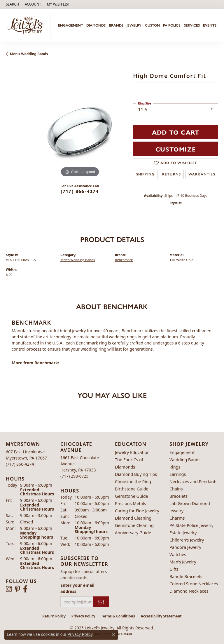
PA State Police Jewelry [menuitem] (191, 525)
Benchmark (124, 260)
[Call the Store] (20, 464)
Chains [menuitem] (176, 489)
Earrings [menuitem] (178, 474)
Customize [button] (176, 149)
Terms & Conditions (118, 616)
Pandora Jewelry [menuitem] (185, 547)
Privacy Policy (83, 616)
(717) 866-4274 (80, 191)
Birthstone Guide (132, 489)
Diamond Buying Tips (136, 474)
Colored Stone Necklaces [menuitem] (194, 584)
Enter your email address (77, 588)
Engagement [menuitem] (182, 452)
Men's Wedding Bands (29, 54)
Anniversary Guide (133, 533)
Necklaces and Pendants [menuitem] (193, 482)
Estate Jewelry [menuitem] (183, 533)
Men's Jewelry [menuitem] (183, 562)
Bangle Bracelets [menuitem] (186, 576)
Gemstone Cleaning (134, 525)
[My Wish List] (58, 4)
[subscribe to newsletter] (101, 602)
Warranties (202, 174)
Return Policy (54, 616)
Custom (152, 25)
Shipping (146, 174)
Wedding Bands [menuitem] (185, 460)
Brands (116, 25)
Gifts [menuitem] (174, 569)
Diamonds (96, 25)
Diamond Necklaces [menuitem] (189, 591)
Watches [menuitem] (178, 555)
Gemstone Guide (132, 496)
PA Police (172, 25)
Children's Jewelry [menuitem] (187, 540)
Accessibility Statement (161, 616)
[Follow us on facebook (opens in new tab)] (25, 589)
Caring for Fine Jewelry (137, 511)
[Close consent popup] (113, 635)
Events (210, 25)
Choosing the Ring (133, 482)
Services (192, 25)
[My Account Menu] (33, 4)
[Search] (12, 4)
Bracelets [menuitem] (178, 496)
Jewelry (134, 25)
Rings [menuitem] (175, 467)
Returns (171, 174)
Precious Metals (130, 503)
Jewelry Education (132, 452)
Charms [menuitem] (177, 518)
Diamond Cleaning (133, 518)
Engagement (71, 25)
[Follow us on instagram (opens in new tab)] (9, 589)
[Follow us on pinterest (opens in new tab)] (17, 589)
